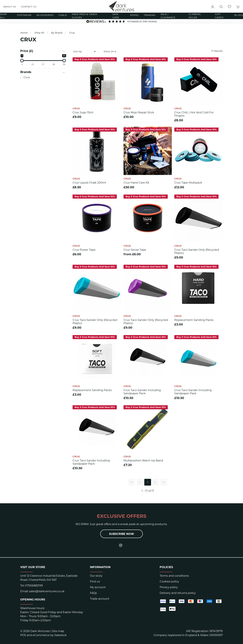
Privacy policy (169, 587)
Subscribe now (122, 534)
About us (10, 7)
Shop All (39, 33)
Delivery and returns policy (178, 593)
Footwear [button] (24, 15)
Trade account (100, 599)
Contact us (29, 7)
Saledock (60, 635)
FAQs (93, 593)
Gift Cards (219, 16)
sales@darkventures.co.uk (47, 591)
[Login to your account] (213, 7)
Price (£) (27, 51)
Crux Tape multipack (188, 183)
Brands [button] (26, 72)
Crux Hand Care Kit (136, 183)
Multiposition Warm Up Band (143, 461)
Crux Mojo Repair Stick (139, 112)
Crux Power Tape (84, 250)
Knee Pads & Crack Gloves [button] (85, 16)
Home (24, 33)
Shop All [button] (3, 16)
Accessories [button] (45, 15)
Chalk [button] (63, 15)
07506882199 (34, 586)
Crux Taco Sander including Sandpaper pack (142, 392)
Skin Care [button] (116, 16)
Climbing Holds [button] (195, 16)
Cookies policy (169, 581)
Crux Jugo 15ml (83, 112)
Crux (72, 33)
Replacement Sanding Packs (194, 320)
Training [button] (150, 15)
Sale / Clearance (168, 16)
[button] (221, 7)
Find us (95, 581)
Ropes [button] (134, 15)
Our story (96, 576)
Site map (58, 631)
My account (98, 587)
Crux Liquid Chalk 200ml (89, 183)
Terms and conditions (174, 576)
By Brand (57, 33)
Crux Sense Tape (135, 250)
